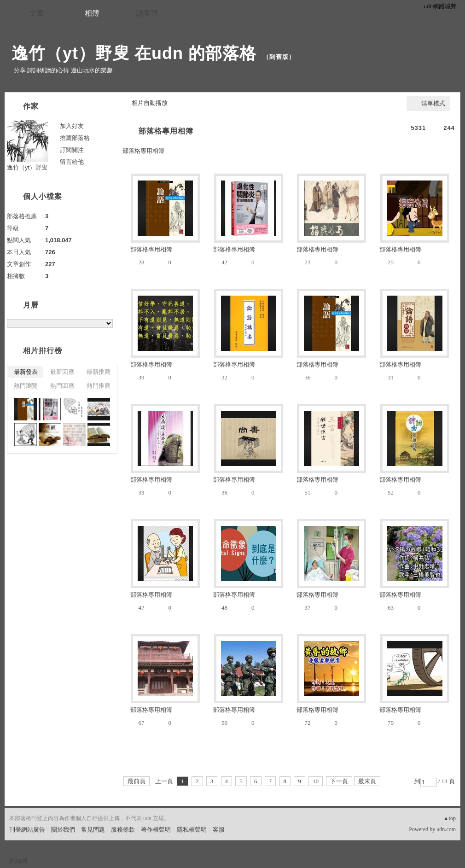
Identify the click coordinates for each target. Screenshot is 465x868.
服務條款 (123, 830)
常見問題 (93, 830)
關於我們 (63, 830)
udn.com (446, 829)
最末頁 (367, 781)
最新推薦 (99, 372)
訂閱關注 (72, 150)
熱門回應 (62, 386)
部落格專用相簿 (166, 131)
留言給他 (72, 162)
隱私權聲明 (192, 830)
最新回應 (62, 372)
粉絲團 (18, 861)
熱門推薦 (99, 386)
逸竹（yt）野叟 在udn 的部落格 (134, 53)
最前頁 (137, 781)
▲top (450, 818)
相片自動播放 (150, 103)
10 (316, 781)
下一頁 (339, 781)
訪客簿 (147, 13)
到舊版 (279, 57)
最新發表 (26, 372)
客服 (219, 830)
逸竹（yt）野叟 (27, 167)
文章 (37, 13)
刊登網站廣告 (27, 830)
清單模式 (433, 103)
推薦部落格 (75, 138)
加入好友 (72, 126)
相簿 (92, 13)
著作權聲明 (156, 830)
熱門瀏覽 (26, 386)
